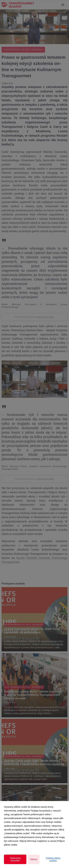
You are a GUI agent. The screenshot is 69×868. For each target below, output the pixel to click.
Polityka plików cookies (53, 859)
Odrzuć (34, 859)
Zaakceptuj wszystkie (15, 859)
